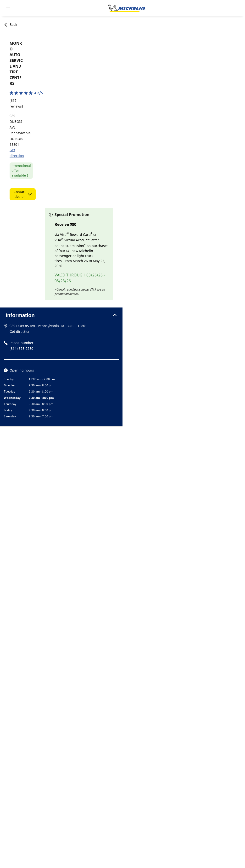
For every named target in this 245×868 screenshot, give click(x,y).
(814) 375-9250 (21, 348)
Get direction (20, 332)
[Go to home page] (127, 8)
